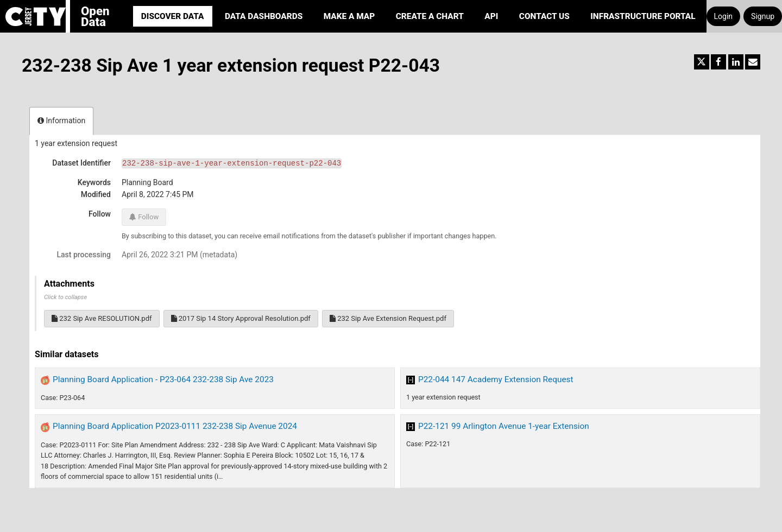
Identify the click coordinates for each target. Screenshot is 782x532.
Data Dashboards (264, 16)
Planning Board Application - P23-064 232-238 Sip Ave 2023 (163, 379)
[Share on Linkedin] (736, 62)
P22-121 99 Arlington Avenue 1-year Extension (504, 426)
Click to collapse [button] (65, 297)
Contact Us (544, 16)
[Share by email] (753, 62)
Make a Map (349, 16)
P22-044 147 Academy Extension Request (496, 379)
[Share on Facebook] (718, 62)
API (491, 16)
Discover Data (173, 16)
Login (724, 16)
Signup (763, 16)
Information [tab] (61, 121)
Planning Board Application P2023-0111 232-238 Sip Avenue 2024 (175, 426)
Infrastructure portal (643, 16)
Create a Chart (430, 16)
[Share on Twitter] (702, 62)
